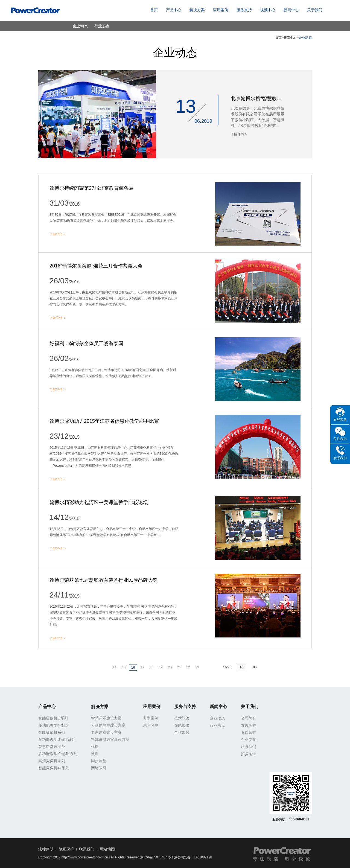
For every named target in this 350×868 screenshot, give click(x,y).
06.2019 (203, 121)
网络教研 (99, 768)
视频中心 (268, 10)
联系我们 (249, 747)
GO (254, 667)
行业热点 (102, 26)
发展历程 (249, 725)
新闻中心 (291, 10)
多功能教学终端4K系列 (58, 754)
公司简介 (249, 718)
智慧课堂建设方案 (106, 718)
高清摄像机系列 (52, 761)
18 (152, 667)
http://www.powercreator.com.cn (85, 857)
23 (197, 667)
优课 (95, 747)
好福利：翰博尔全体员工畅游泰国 (86, 343)
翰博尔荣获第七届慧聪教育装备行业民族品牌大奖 (104, 580)
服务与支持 (185, 707)
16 (133, 668)
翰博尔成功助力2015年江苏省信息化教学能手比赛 (104, 421)
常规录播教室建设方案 (110, 739)
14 (114, 667)
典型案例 (151, 718)
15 (124, 667)
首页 (154, 10)
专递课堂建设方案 (106, 732)
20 (170, 667)
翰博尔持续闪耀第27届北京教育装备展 (92, 188)
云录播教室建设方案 (108, 725)
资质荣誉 (249, 732)
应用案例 (221, 10)
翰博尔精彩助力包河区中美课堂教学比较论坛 (99, 502)
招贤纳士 (249, 754)
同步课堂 (99, 761)
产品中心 (174, 10)
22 (188, 667)
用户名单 (151, 725)
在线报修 (182, 725)
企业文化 (249, 739)
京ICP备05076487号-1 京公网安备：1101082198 (176, 857)
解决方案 (197, 10)
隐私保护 (66, 849)
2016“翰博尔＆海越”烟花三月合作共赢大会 (96, 266)
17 (142, 667)
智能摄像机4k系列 (54, 768)
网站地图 (107, 849)
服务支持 (244, 10)
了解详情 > (239, 134)
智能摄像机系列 (52, 732)
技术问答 (182, 718)
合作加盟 (182, 732)
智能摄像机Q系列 (53, 718)
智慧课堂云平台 (52, 747)
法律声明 (46, 849)
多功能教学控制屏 (54, 725)
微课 (95, 754)
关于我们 (315, 10)
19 (161, 667)
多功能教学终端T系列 (57, 739)
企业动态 (80, 26)
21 (179, 667)
